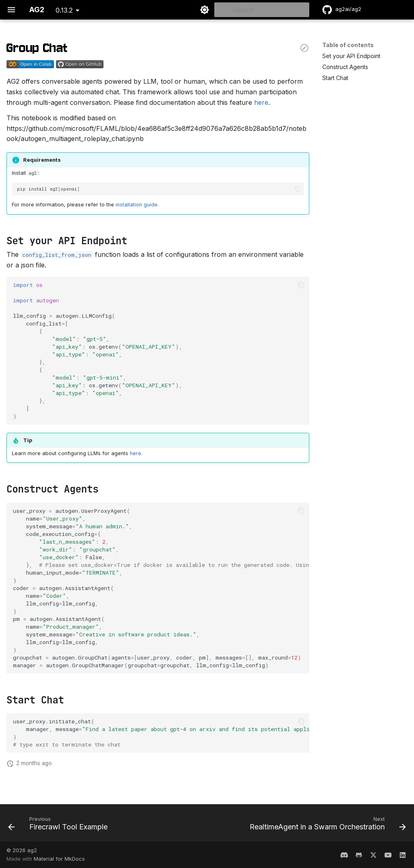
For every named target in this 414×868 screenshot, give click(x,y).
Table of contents (348, 45)
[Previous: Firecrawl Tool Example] (59, 825)
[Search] (262, 10)
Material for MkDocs (59, 859)
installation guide (137, 205)
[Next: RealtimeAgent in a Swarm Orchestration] (326, 825)
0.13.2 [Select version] (64, 10)
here (261, 102)
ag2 (32, 850)
